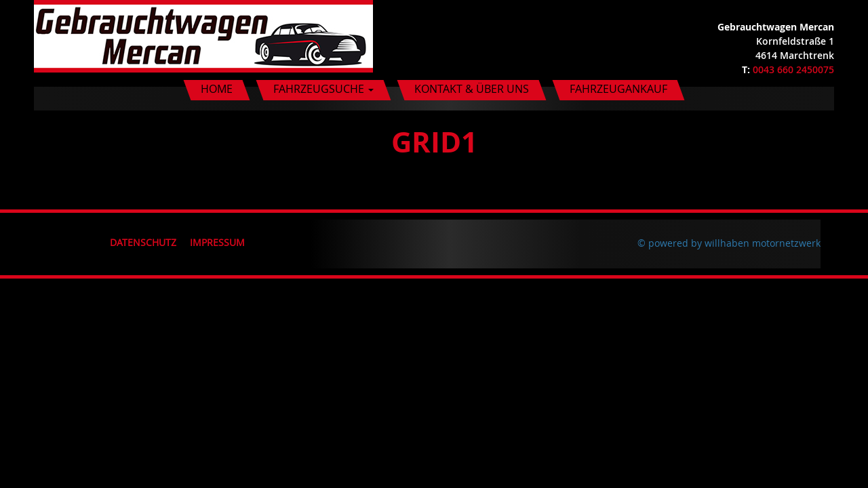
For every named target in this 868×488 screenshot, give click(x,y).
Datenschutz (143, 242)
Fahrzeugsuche (323, 89)
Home (217, 89)
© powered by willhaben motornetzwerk (729, 243)
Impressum (217, 242)
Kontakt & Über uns (472, 89)
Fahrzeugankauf (618, 89)
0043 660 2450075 (793, 69)
